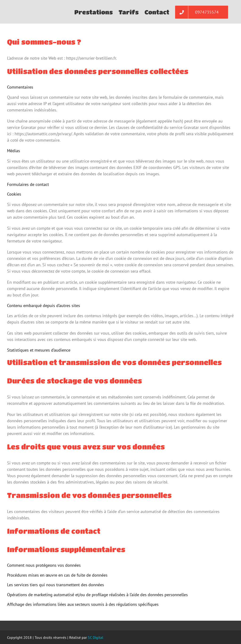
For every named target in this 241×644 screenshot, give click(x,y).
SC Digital (96, 637)
